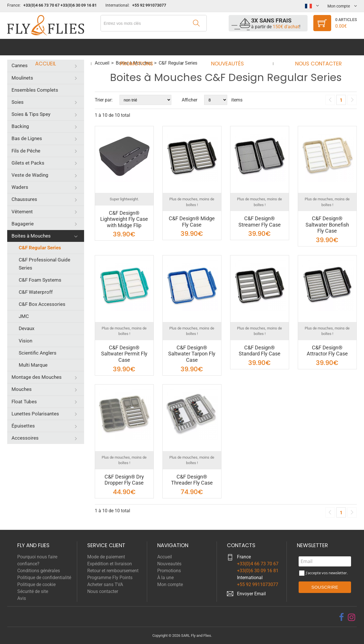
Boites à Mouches (31, 236)
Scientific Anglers (38, 353)
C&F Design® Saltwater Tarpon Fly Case (192, 354)
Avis (22, 598)
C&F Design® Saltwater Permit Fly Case (124, 354)
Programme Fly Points (110, 578)
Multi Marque (33, 365)
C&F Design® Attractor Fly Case (327, 351)
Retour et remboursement (113, 571)
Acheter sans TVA (105, 584)
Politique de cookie (36, 584)
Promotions (138, 47)
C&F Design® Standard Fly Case (260, 351)
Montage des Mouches (37, 377)
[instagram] (352, 617)
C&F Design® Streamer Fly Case (260, 222)
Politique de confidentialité (44, 578)
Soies (18, 102)
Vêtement (22, 212)
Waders (20, 187)
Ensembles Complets (35, 90)
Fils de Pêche (26, 151)
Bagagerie (23, 224)
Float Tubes (24, 402)
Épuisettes (23, 426)
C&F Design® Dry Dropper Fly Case (124, 480)
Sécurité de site (33, 591)
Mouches (22, 389)
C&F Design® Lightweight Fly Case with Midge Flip (124, 219)
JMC (24, 316)
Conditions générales (39, 571)
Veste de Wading (30, 175)
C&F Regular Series (40, 248)
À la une (165, 578)
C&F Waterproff (36, 292)
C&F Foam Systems (40, 280)
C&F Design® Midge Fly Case (192, 222)
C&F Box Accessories (42, 304)
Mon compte (170, 584)
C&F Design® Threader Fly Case (192, 480)
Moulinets (22, 78)
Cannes (20, 65)
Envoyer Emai (251, 594)
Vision (25, 341)
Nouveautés (226, 47)
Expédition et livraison (110, 564)
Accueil (51, 47)
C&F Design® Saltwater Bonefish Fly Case (327, 225)
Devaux (26, 328)
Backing (20, 126)
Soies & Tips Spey (31, 114)
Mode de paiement (106, 557)
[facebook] (341, 617)
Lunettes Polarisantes (35, 414)
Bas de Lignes (27, 138)
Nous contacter (313, 47)
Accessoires (25, 438)
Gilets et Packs (28, 163)
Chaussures (24, 199)
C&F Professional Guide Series (44, 264)
